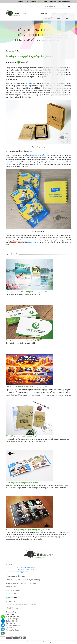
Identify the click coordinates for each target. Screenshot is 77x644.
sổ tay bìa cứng (14, 160)
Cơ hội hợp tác (10, 626)
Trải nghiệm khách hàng (13, 623)
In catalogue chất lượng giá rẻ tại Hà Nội (22, 480)
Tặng (68, 13)
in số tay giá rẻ (45, 153)
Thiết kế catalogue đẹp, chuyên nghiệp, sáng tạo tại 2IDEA (29, 527)
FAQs (68, 17)
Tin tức (18, 1)
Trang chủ (11, 1)
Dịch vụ (44, 13)
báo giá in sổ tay (33, 240)
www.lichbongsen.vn (63, 1)
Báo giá (60, 13)
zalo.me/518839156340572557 (25, 566)
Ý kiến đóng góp (11, 621)
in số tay (29, 81)
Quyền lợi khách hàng (12, 619)
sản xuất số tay (34, 153)
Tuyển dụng (26, 1)
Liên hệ (34, 1)
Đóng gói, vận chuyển (12, 617)
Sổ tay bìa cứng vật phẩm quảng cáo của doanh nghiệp (28, 434)
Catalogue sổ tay (11, 610)
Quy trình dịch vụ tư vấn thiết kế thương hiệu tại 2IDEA (28, 384)
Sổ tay (52, 13)
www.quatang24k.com (46, 1)
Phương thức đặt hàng (13, 614)
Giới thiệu (34, 13)
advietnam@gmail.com (21, 570)
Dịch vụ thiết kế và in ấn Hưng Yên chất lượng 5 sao (26, 289)
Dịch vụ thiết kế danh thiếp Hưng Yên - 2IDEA (24, 338)
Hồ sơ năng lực (10, 612)
